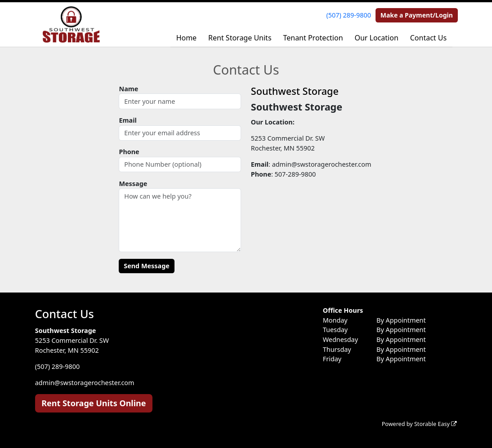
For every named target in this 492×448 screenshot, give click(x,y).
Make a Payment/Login (417, 15)
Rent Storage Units (240, 38)
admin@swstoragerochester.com (85, 383)
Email (127, 120)
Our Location (376, 38)
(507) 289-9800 (349, 15)
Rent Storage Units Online (94, 403)
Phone (129, 152)
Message (133, 184)
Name (128, 89)
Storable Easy (436, 424)
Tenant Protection (313, 38)
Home (187, 38)
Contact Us (428, 38)
